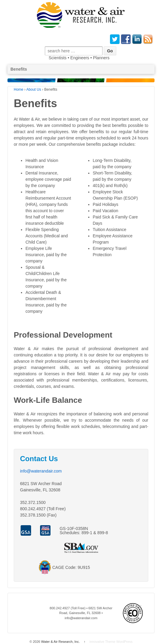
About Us (34, 89)
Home (19, 89)
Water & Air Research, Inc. (60, 642)
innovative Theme (102, 642)
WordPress (124, 642)
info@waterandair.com (41, 471)
